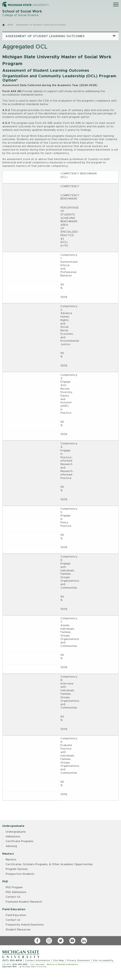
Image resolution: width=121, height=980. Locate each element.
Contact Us (13, 897)
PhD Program (14, 887)
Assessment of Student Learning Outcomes (41, 25)
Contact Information (38, 960)
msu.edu (40, 964)
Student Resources (18, 930)
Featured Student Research (24, 902)
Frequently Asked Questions (25, 925)
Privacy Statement (78, 960)
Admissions (13, 837)
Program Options (17, 869)
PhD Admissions (16, 892)
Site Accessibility (103, 960)
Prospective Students (20, 874)
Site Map (59, 960)
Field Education (16, 915)
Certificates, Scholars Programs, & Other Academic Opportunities (49, 864)
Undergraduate (16, 832)
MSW (10, 25)
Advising (11, 846)
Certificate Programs (20, 841)
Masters (11, 860)
